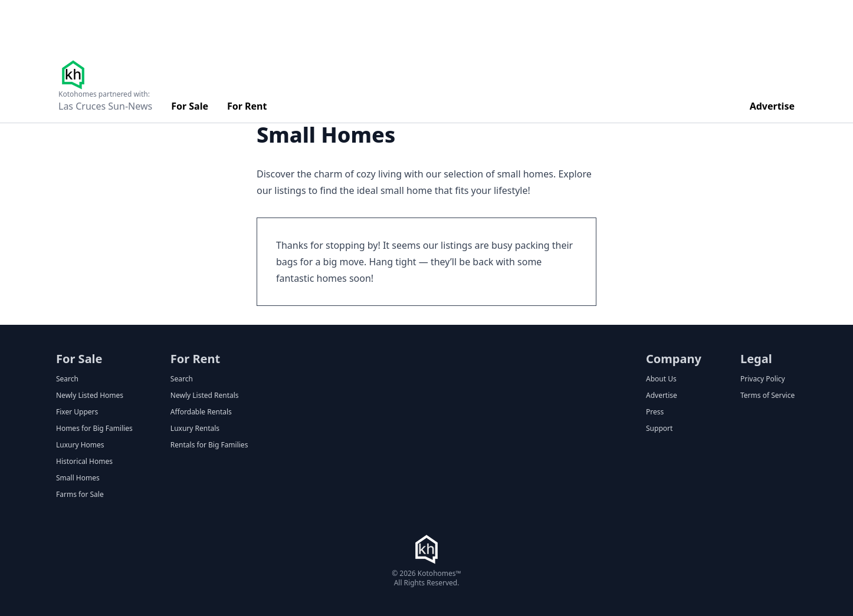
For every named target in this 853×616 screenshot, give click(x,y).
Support (659, 429)
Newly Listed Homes (90, 396)
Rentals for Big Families (209, 445)
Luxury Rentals (195, 429)
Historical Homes (84, 462)
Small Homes (78, 478)
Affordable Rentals (201, 412)
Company (674, 359)
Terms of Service (767, 396)
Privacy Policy (763, 379)
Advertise (772, 106)
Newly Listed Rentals (205, 396)
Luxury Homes (80, 445)
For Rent (247, 106)
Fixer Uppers (77, 412)
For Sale (190, 106)
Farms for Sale (80, 495)
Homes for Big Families (94, 429)
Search (67, 379)
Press (655, 412)
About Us (661, 379)
